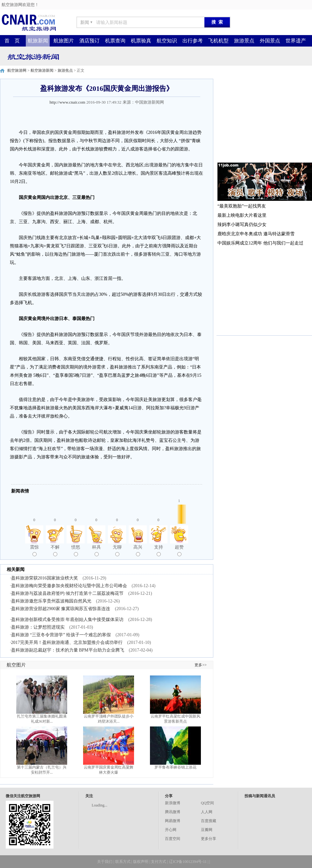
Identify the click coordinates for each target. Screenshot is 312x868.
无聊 (117, 551)
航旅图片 (64, 41)
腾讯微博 (173, 812)
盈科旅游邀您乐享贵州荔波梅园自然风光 (51, 601)
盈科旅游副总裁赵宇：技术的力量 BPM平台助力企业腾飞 (68, 650)
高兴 (138, 551)
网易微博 (173, 821)
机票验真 (141, 41)
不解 (55, 551)
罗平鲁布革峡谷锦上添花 (175, 767)
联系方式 (123, 862)
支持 (159, 551)
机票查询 (115, 41)
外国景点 (270, 41)
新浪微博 (173, 803)
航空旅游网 (17, 70)
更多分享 (209, 839)
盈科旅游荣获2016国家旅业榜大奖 (45, 578)
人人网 (207, 812)
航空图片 (16, 665)
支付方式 (159, 862)
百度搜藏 (209, 821)
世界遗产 (296, 41)
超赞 (179, 551)
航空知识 (167, 41)
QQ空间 (207, 803)
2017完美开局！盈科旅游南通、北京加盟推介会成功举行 (67, 642)
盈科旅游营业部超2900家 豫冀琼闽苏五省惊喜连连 (61, 609)
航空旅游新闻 (42, 70)
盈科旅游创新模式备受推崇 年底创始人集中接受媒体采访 (67, 620)
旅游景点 (244, 41)
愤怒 (76, 551)
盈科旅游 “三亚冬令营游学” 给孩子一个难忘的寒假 (61, 635)
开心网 (171, 830)
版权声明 (141, 862)
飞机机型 (218, 41)
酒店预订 (89, 41)
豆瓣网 (207, 830)
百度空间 (173, 839)
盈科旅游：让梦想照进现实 (38, 627)
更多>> (201, 665)
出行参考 (193, 41)
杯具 (96, 551)
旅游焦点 (65, 70)
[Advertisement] (264, 119)
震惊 (34, 551)
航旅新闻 (38, 41)
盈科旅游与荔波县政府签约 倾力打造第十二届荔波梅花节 (67, 593)
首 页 (12, 41)
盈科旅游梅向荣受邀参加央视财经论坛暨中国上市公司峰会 (69, 586)
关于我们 (105, 862)
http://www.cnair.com (67, 102)
